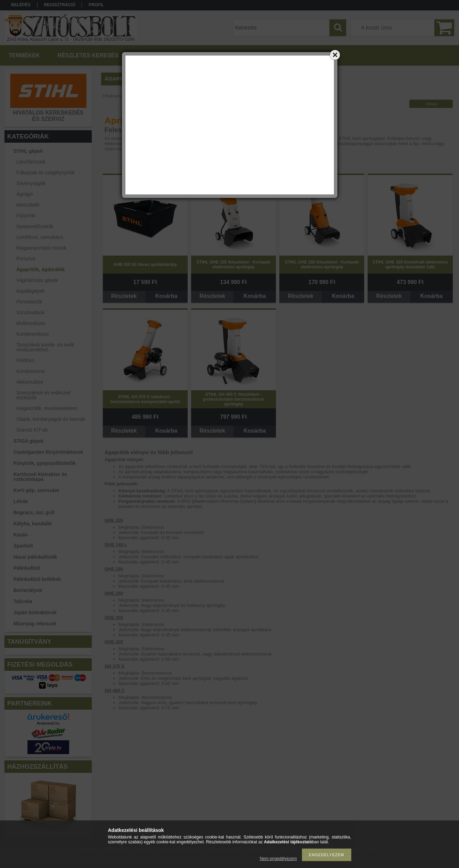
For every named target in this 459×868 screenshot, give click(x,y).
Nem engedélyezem (278, 859)
